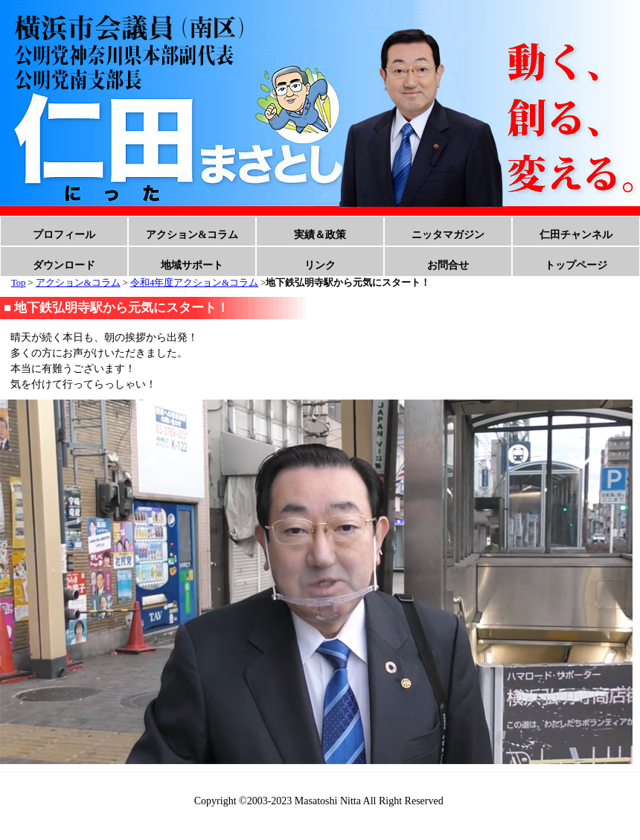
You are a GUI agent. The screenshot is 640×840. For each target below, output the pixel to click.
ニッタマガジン (448, 235)
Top (18, 283)
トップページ (576, 265)
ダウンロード (64, 265)
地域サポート (192, 265)
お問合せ (448, 265)
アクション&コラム (192, 235)
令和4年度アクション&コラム (194, 283)
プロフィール (64, 235)
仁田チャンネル (576, 235)
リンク (320, 265)
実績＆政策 (320, 235)
